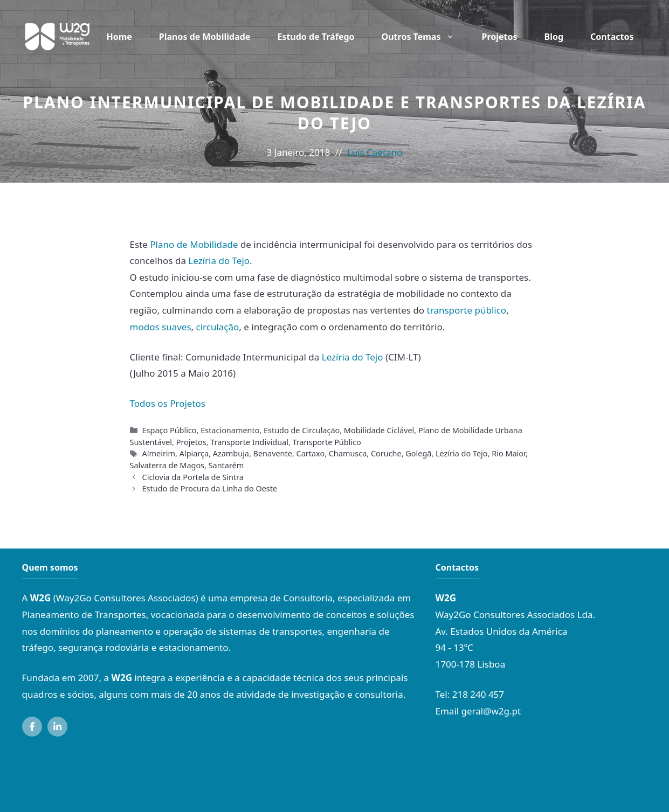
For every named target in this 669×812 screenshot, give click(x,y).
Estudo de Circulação (302, 430)
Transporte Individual (249, 442)
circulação (218, 327)
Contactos (612, 37)
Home (119, 37)
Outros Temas (425, 37)
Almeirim (159, 453)
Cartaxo (311, 453)
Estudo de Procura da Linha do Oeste (210, 488)
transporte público (467, 310)
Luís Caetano (375, 152)
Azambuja (231, 453)
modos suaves (161, 327)
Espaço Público (170, 430)
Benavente (273, 453)
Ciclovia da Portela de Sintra (193, 477)
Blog (554, 37)
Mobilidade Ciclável (379, 430)
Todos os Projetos (168, 403)
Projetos (499, 37)
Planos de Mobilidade (205, 37)
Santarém (226, 465)
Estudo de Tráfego (316, 37)
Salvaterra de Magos (167, 465)
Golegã (418, 453)
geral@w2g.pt (491, 711)
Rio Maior (509, 453)
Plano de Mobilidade (194, 244)
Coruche (386, 453)
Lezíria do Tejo (219, 261)
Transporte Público (327, 442)
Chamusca (348, 453)
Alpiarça (194, 453)
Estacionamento (230, 430)
